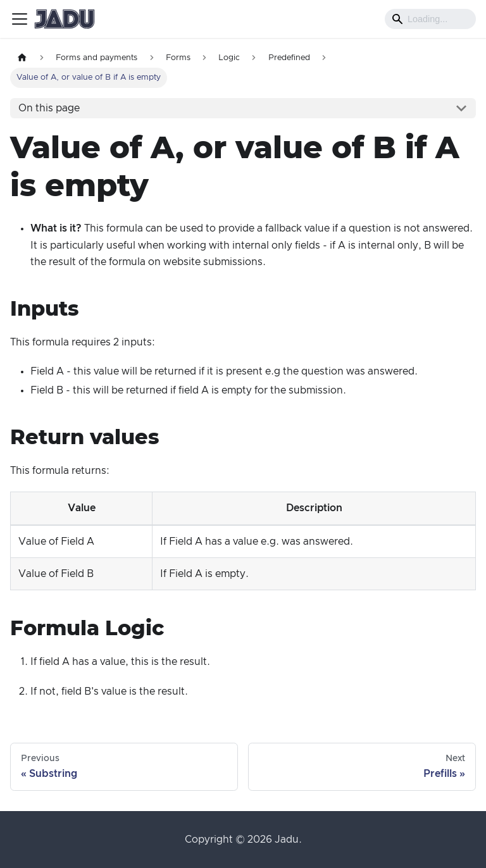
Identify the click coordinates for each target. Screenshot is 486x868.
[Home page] (22, 58)
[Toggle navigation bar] (20, 19)
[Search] (430, 19)
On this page (49, 108)
